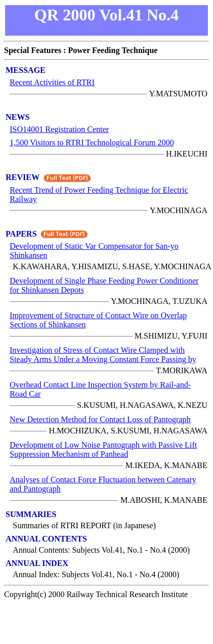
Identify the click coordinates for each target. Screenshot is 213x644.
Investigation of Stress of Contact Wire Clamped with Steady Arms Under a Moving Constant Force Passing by (103, 355)
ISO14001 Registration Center (59, 129)
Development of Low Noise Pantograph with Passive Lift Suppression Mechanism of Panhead (103, 449)
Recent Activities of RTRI (52, 82)
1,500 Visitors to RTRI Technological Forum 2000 (92, 143)
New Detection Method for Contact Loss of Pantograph (100, 419)
